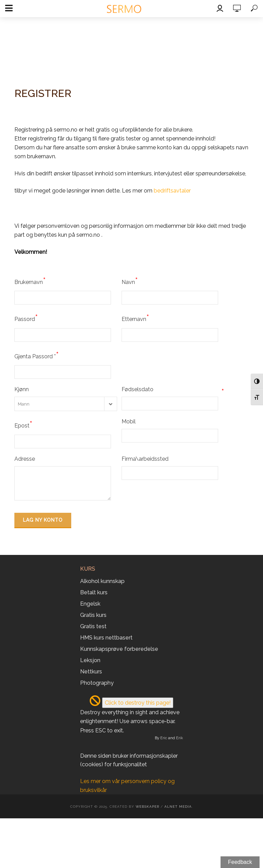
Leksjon (90, 660)
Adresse (25, 459)
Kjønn (22, 389)
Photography (97, 683)
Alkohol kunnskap (102, 581)
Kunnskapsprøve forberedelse (119, 649)
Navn (130, 281)
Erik (179, 738)
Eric (164, 738)
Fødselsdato (173, 389)
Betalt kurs (94, 592)
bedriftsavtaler (172, 191)
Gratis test (93, 626)
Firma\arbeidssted (145, 459)
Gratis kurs (93, 615)
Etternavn (135, 318)
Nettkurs (91, 672)
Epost (23, 424)
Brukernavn (30, 281)
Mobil (129, 421)
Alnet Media (178, 807)
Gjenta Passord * (37, 355)
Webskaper (147, 807)
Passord (26, 318)
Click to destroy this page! (138, 703)
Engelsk (90, 604)
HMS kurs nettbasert (106, 638)
